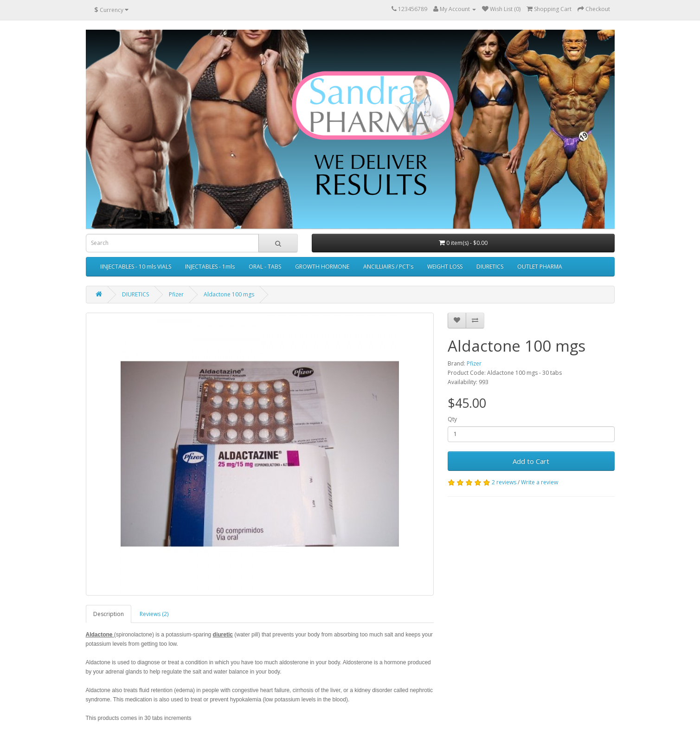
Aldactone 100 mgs (229, 294)
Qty (452, 419)
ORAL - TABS (265, 266)
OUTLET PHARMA (540, 266)
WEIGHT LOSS (445, 266)
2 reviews (504, 482)
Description (109, 614)
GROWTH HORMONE (322, 266)
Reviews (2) (154, 614)
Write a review (539, 482)
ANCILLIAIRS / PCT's (388, 266)
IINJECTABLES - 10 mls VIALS (136, 266)
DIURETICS (490, 266)
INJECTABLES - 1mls (210, 266)
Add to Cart (531, 461)
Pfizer (176, 294)
